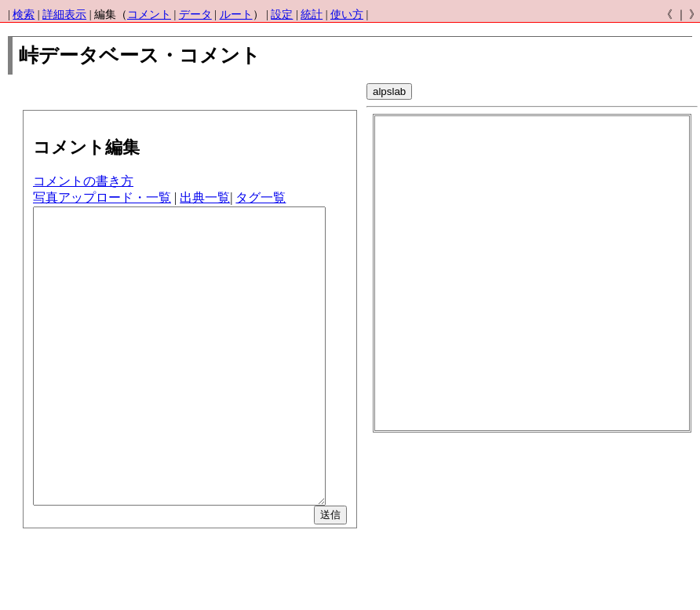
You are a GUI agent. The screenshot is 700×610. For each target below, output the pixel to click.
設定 (282, 15)
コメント (149, 15)
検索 (24, 15)
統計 (312, 15)
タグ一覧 (261, 197)
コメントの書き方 (83, 181)
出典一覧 (205, 197)
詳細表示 (64, 15)
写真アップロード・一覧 (102, 197)
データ (195, 15)
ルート (236, 15)
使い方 (347, 15)
